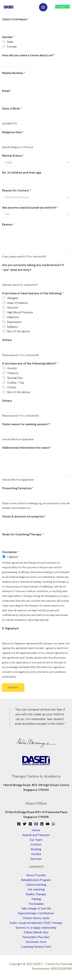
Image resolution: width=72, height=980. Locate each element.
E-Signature (10, 629)
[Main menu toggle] (43, 7)
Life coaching (36, 890)
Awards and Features (36, 835)
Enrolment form (36, 942)
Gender (8, 37)
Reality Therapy (36, 894)
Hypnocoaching (36, 885)
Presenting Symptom (18, 488)
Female (12, 47)
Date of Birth (12, 109)
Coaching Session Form (36, 947)
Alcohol (12, 368)
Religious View (13, 132)
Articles (36, 854)
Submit (13, 687)
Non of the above (19, 332)
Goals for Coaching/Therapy (23, 535)
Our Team (36, 840)
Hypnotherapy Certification (36, 913)
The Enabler (36, 904)
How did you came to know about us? (29, 55)
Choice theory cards (36, 918)
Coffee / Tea (15, 383)
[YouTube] (48, 824)
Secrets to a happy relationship (36, 928)
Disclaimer (11, 552)
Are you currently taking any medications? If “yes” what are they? (33, 268)
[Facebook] (19, 824)
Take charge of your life (36, 909)
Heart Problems (17, 303)
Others (7, 340)
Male (10, 42)
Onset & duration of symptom (24, 517)
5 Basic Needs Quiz (36, 932)
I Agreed (13, 557)
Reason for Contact (17, 191)
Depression (14, 322)
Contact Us (63, 7)
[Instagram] (30, 824)
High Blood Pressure (20, 312)
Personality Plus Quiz (36, 937)
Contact (36, 845)
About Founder (36, 875)
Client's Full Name (16, 20)
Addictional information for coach (27, 448)
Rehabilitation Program (36, 880)
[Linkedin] (42, 824)
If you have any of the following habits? (30, 364)
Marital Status (13, 156)
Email (7, 91)
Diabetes (13, 317)
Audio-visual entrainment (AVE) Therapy (36, 923)
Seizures (13, 308)
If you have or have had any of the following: (33, 293)
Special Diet (15, 378)
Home (36, 830)
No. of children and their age (22, 173)
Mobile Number (14, 73)
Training (36, 899)
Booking (36, 849)
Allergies (13, 298)
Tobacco (13, 373)
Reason (8, 225)
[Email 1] (36, 824)
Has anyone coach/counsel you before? (30, 208)
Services (36, 859)
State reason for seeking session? (26, 424)
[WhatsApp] (53, 824)
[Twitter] (25, 824)
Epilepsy (12, 327)
